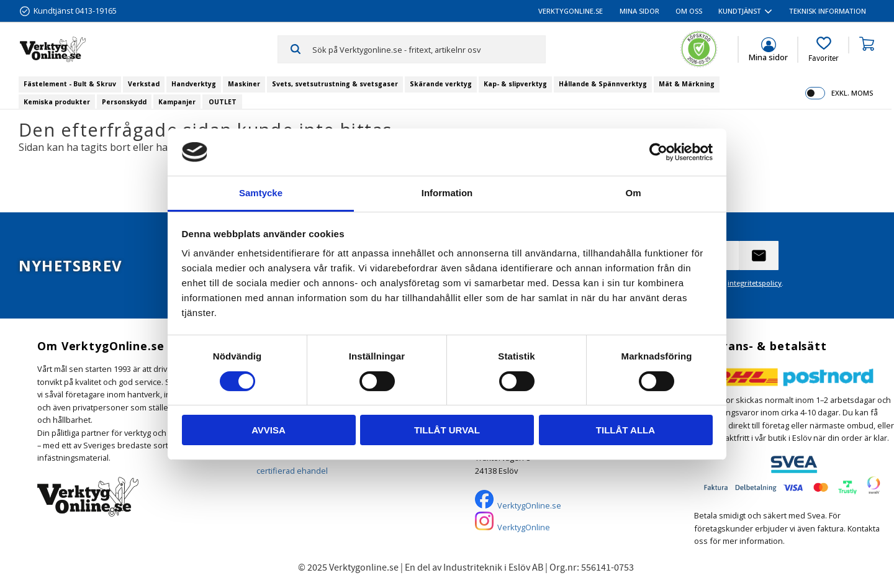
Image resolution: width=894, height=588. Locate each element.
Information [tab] (447, 193)
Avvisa (269, 430)
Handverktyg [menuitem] (194, 84)
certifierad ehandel (292, 471)
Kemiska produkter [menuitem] (57, 102)
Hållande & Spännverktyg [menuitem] (603, 84)
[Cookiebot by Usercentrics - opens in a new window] (658, 152)
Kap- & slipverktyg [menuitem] (515, 84)
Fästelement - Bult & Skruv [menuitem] (70, 84)
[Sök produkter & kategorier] (429, 49)
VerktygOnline (524, 527)
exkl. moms (852, 93)
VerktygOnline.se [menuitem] (571, 11)
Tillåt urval (447, 430)
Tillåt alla (625, 430)
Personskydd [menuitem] (124, 102)
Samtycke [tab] (261, 193)
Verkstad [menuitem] (144, 84)
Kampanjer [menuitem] (177, 102)
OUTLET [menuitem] (223, 102)
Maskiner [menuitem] (244, 84)
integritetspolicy (755, 283)
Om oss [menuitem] (689, 11)
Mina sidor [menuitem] (639, 11)
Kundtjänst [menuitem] (740, 11)
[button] (824, 50)
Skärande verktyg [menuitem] (441, 84)
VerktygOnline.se (529, 505)
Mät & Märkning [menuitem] (687, 84)
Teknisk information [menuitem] (828, 11)
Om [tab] (633, 193)
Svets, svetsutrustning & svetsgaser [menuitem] (335, 84)
